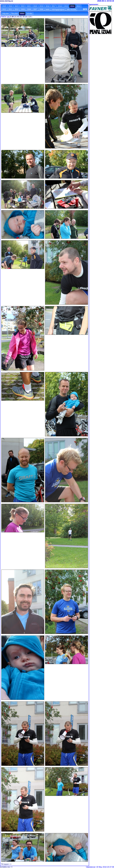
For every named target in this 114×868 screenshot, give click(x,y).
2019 (41, 6)
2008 (29, 9)
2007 (35, 9)
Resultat (15, 14)
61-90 (22, 17)
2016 (60, 6)
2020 (35, 6)
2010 (17, 9)
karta (48, 9)
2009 (23, 9)
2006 (41, 9)
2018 (48, 6)
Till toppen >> (6, 864)
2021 (29, 6)
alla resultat (71, 9)
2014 (72, 6)
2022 (23, 6)
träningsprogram (58, 9)
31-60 (17, 17)
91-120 (28, 17)
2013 (78, 6)
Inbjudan (6, 14)
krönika (30, 14)
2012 (4, 9)
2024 (10, 6)
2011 (10, 9)
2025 (4, 6)
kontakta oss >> (6, 867)
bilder (22, 14)
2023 (17, 6)
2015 (66, 6)
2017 (54, 6)
